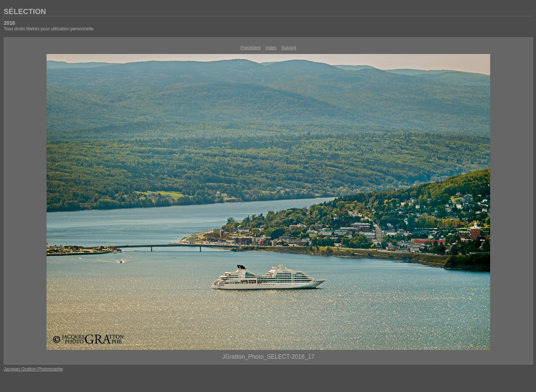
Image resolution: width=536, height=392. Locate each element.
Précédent (251, 48)
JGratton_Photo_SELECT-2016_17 (268, 357)
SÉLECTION (25, 11)
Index (271, 48)
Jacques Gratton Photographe (33, 369)
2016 (9, 23)
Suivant (289, 48)
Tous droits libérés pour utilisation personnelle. (49, 29)
